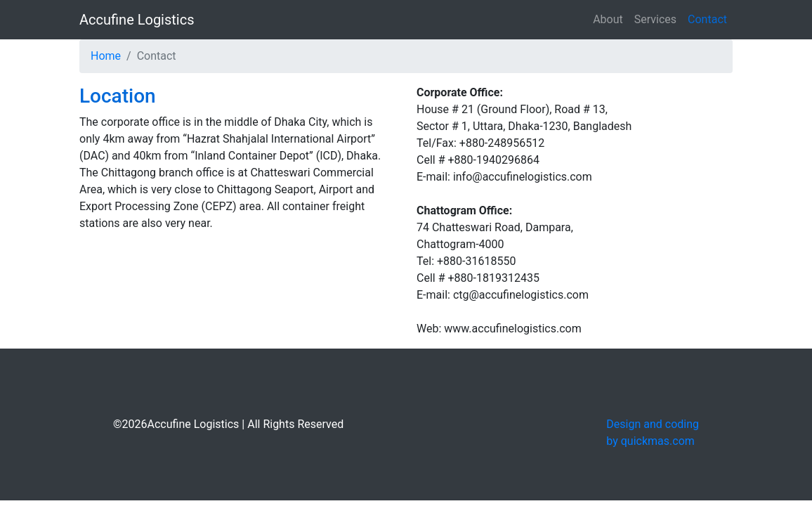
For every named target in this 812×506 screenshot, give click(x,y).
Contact (707, 19)
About (608, 19)
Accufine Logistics (137, 20)
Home (106, 56)
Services (655, 19)
